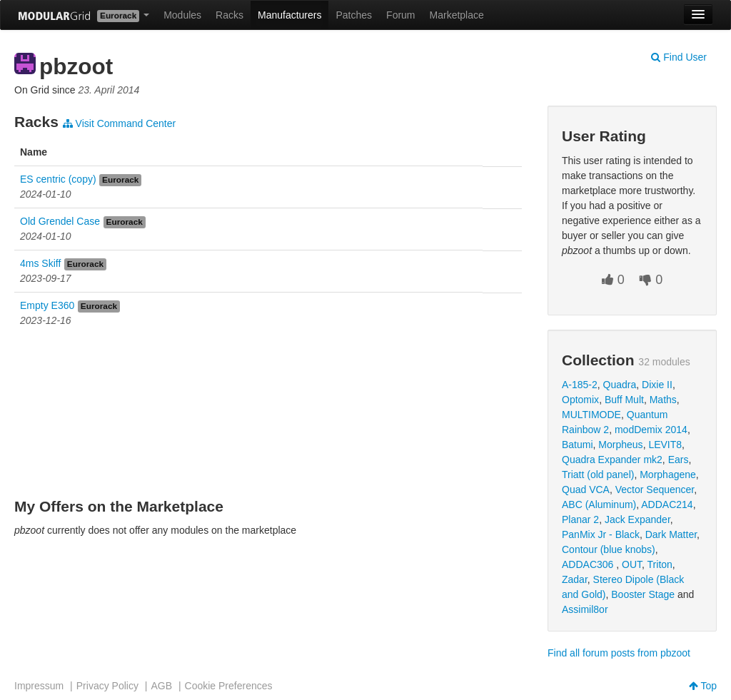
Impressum (39, 686)
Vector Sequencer (655, 490)
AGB (161, 686)
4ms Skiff (40, 263)
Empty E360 (47, 305)
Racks (230, 15)
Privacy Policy (107, 686)
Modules (182, 15)
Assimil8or (585, 609)
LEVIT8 (665, 445)
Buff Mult (624, 400)
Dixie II (657, 385)
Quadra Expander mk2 (612, 460)
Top (703, 686)
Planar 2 (580, 519)
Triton (660, 564)
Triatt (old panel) (598, 475)
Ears (679, 460)
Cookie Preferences (229, 686)
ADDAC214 (667, 504)
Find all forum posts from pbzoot (619, 653)
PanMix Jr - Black (601, 534)
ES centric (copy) (58, 179)
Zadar (575, 579)
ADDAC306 (589, 564)
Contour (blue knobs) (609, 549)
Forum (400, 15)
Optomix (580, 400)
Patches (354, 15)
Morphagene (668, 475)
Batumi (578, 445)
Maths (663, 400)
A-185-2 (580, 385)
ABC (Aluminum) (599, 504)
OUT (632, 564)
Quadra (620, 385)
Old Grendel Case (60, 221)
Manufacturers (289, 15)
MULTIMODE (591, 415)
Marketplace (457, 15)
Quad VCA (586, 490)
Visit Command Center (119, 123)
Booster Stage (643, 594)
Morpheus (620, 445)
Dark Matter (671, 534)
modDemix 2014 (651, 430)
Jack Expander (637, 519)
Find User (679, 57)
